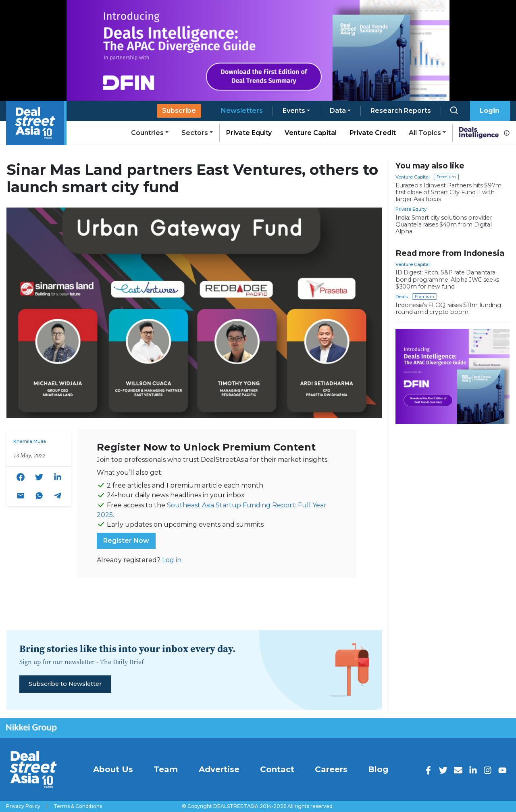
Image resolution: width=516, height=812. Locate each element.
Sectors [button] (195, 133)
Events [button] (294, 111)
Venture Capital (311, 133)
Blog (378, 769)
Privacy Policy (23, 806)
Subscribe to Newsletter (65, 684)
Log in (172, 560)
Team (166, 769)
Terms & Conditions (78, 806)
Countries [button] (147, 133)
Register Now (126, 541)
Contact (277, 769)
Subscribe (179, 111)
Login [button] (490, 111)
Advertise (219, 769)
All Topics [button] (425, 133)
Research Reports (401, 111)
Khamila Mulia (30, 441)
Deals (402, 297)
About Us (113, 769)
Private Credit (373, 133)
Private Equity (249, 133)
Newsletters (242, 111)
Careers (331, 769)
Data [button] (338, 111)
